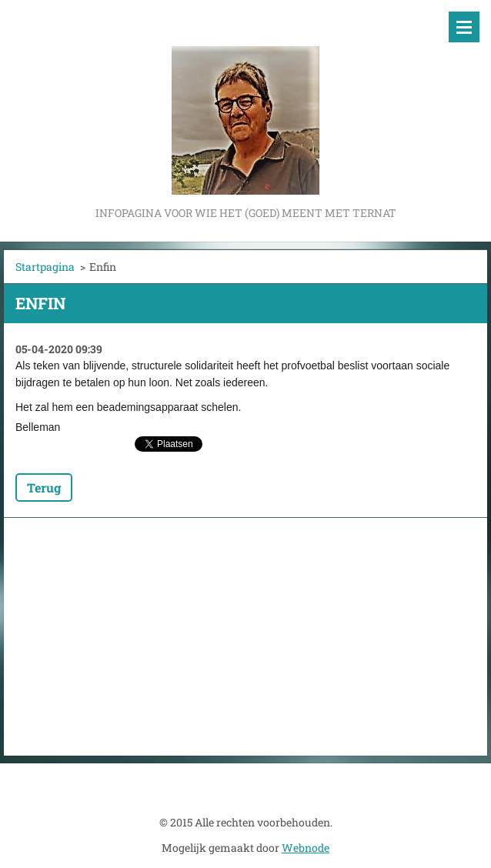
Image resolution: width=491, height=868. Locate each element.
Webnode (306, 848)
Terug (44, 487)
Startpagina (45, 267)
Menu (464, 27)
